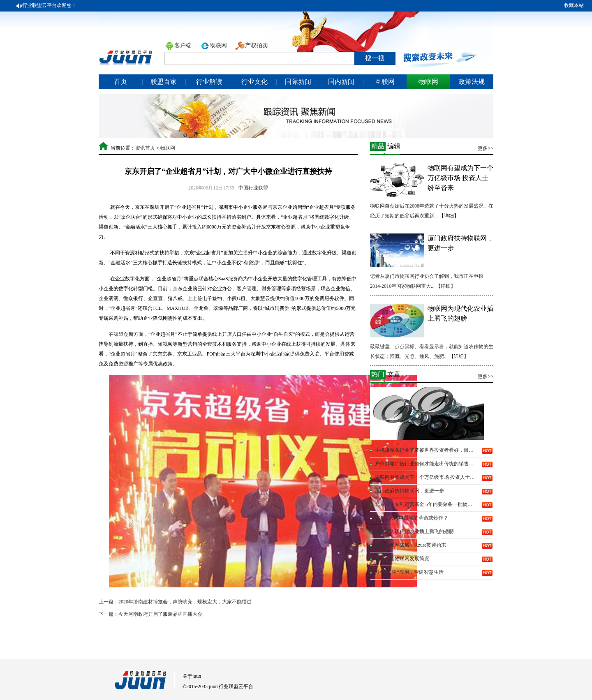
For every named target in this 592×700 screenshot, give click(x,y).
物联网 (218, 45)
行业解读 (209, 82)
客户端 (183, 45)
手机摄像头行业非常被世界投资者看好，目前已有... (426, 450)
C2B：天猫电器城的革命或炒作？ (412, 518)
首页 (120, 82)
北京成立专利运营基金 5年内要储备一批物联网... (426, 504)
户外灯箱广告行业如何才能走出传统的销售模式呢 (426, 464)
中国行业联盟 (253, 188)
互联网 (385, 82)
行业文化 (254, 82)
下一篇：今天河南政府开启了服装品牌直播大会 (150, 614)
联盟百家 (164, 82)
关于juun (192, 676)
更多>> (486, 148)
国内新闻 (341, 82)
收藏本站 (574, 5)
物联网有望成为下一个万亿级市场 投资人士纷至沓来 (460, 178)
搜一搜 (375, 58)
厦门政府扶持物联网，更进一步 (409, 491)
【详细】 (449, 216)
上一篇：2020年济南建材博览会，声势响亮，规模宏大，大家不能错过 (175, 602)
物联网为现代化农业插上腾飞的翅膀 (414, 531)
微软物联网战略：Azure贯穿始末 (410, 545)
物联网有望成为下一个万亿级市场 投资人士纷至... (426, 477)
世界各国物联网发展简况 (402, 559)
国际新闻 (298, 82)
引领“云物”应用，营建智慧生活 (409, 572)
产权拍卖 (257, 45)
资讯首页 (145, 148)
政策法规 (472, 82)
